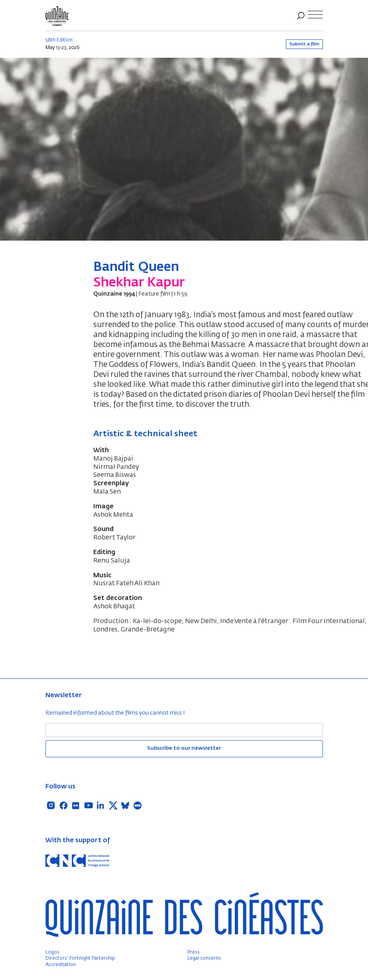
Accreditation (61, 965)
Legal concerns (204, 958)
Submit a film (304, 44)
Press (194, 953)
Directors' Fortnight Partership (80, 958)
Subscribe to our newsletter (184, 748)
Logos (52, 953)
